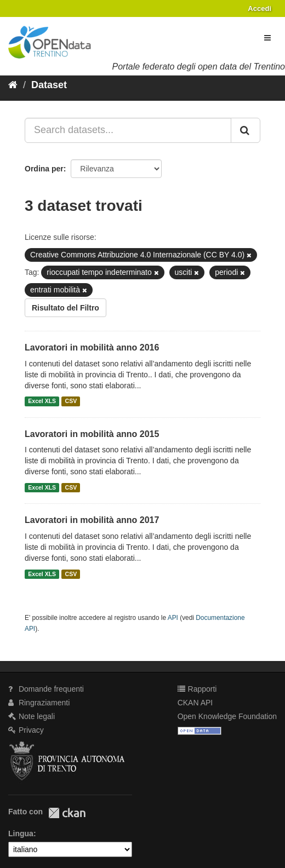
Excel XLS (42, 401)
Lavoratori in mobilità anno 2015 (92, 434)
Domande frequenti (46, 689)
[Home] (13, 85)
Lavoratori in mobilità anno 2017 (92, 520)
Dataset (49, 85)
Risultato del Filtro (65, 308)
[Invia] (246, 130)
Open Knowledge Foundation (227, 716)
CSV (71, 401)
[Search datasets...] (128, 130)
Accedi (260, 8)
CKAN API (195, 703)
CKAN (67, 813)
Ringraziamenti (39, 703)
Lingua (21, 833)
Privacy (26, 730)
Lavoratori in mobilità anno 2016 (92, 347)
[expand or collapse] (267, 38)
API (173, 618)
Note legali (32, 716)
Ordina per (44, 169)
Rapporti (197, 689)
